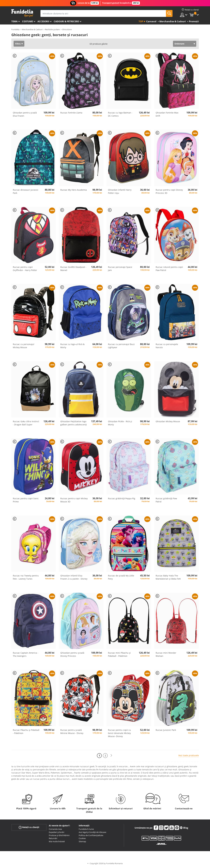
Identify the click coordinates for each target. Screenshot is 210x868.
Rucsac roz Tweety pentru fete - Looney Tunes (26, 577)
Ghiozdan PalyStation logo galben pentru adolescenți (74, 423)
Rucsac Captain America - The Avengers (26, 654)
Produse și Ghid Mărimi (59, 835)
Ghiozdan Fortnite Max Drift (167, 114)
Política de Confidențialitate (91, 835)
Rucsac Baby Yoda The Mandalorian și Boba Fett (168, 577)
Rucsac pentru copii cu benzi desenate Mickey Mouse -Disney (119, 733)
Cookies (82, 838)
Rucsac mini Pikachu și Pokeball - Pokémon (119, 654)
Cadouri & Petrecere (66, 21)
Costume (27, 21)
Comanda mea (55, 829)
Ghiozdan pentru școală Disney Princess (72, 654)
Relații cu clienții (29, 827)
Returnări (53, 838)
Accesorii (43, 21)
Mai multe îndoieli (57, 841)
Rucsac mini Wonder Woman (166, 654)
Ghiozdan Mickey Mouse (168, 421)
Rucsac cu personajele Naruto (167, 346)
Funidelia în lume (86, 829)
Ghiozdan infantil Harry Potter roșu (120, 191)
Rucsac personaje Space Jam (120, 269)
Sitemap (82, 841)
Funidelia (15, 29)
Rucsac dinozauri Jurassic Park (26, 191)
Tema (14, 21)
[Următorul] (111, 756)
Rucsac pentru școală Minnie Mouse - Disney (72, 732)
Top (141, 21)
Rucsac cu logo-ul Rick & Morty (72, 346)
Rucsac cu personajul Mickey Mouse (24, 346)
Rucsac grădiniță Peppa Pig (122, 498)
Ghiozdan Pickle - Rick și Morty (120, 423)
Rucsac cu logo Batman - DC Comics (120, 114)
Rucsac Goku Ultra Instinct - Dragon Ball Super (26, 423)
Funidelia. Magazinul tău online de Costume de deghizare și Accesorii (22, 13)
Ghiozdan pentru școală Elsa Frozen (25, 114)
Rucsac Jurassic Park (166, 730)
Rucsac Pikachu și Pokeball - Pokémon (26, 732)
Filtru (18, 44)
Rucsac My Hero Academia (74, 190)
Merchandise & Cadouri (32, 29)
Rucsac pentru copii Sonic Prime (26, 500)
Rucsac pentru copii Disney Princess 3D (169, 191)
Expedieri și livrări (57, 832)
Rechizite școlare (52, 29)
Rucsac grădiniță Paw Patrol (166, 500)
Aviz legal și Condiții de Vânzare (92, 832)
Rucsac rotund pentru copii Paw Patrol (169, 269)
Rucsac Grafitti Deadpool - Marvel (73, 269)
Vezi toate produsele (189, 755)
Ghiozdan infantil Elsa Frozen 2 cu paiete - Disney (74, 577)
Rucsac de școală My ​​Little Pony (121, 577)
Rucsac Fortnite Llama (71, 113)
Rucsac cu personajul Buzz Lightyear (121, 346)
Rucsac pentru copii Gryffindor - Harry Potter (25, 269)
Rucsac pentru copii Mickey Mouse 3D (74, 500)
